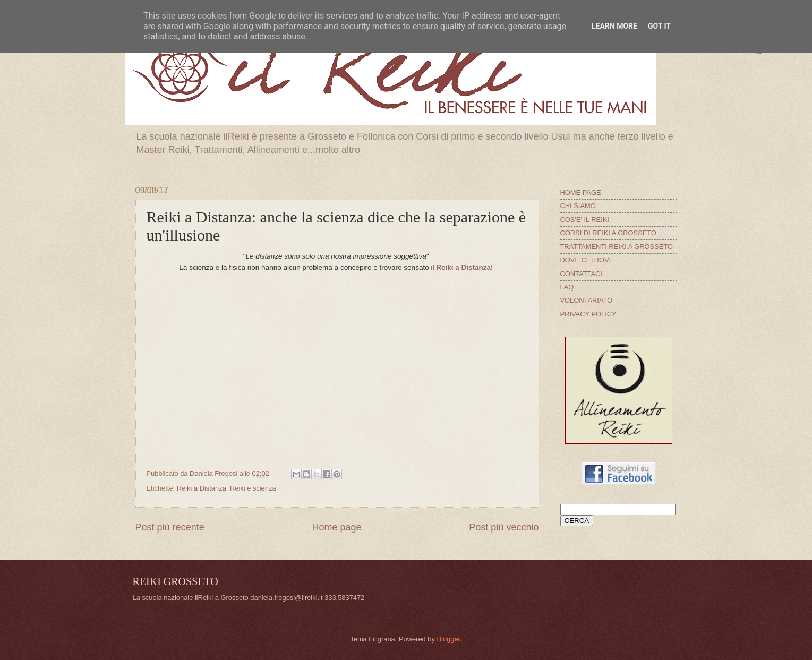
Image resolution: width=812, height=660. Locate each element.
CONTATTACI (581, 274)
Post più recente (170, 527)
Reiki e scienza (253, 488)
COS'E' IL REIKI (585, 220)
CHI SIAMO (578, 206)
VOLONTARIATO (587, 300)
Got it (659, 26)
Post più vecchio (504, 527)
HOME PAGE (581, 192)
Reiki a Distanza (463, 267)
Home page (336, 527)
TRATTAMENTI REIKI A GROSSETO (617, 247)
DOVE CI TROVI (586, 260)
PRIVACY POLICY (588, 314)
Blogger (448, 639)
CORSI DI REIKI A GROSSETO (609, 233)
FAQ (567, 287)
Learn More (614, 26)
